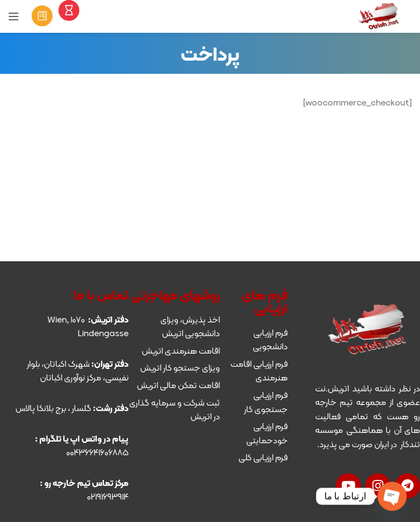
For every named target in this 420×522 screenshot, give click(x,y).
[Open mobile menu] (14, 16)
